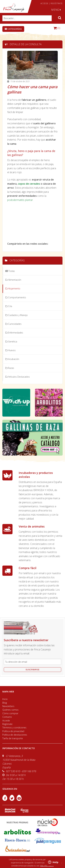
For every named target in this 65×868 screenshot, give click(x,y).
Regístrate (7, 724)
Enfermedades (14, 333)
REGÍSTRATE (57, 3)
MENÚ (56, 10)
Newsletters (8, 706)
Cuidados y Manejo (17, 315)
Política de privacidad (13, 731)
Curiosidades (13, 324)
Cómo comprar (10, 713)
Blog (5, 703)
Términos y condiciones (14, 728)
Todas (10, 271)
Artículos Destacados (18, 377)
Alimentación (13, 280)
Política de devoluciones (15, 735)
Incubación (12, 359)
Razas (10, 368)
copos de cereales (29, 184)
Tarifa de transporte (13, 738)
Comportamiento (16, 297)
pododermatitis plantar (20, 200)
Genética (11, 342)
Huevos (11, 350)
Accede (6, 721)
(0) (57, 28)
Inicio (5, 699)
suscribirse (32, 670)
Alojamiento (13, 289)
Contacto (7, 717)
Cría (9, 306)
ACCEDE (44, 3)
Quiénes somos (10, 710)
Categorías (13, 29)
